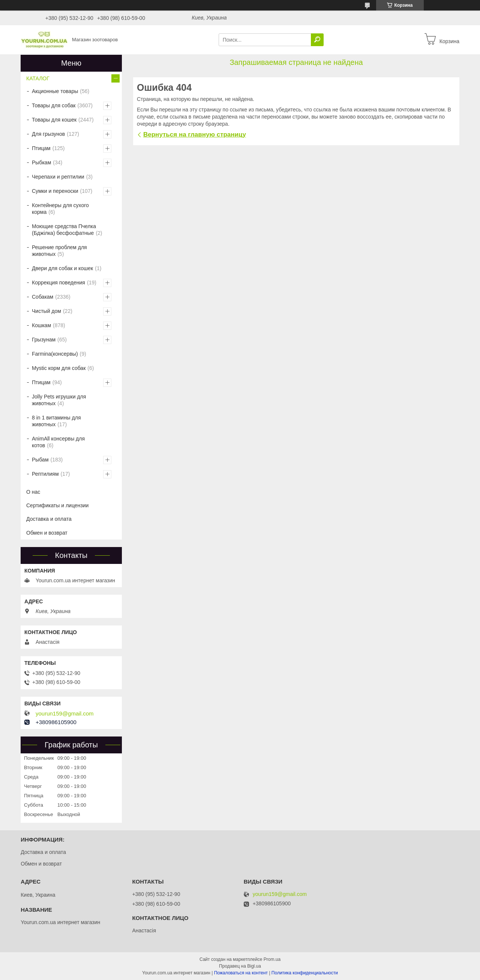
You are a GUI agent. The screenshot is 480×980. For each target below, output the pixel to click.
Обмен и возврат (47, 533)
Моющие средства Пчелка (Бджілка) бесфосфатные (64, 230)
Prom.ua (272, 959)
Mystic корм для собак (59, 368)
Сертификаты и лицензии (57, 505)
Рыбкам (41, 162)
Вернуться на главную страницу (195, 135)
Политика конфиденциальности (305, 973)
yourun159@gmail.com (64, 714)
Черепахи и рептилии (58, 177)
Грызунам (44, 340)
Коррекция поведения (58, 283)
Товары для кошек (54, 120)
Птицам (41, 148)
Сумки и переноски (55, 191)
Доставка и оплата (49, 519)
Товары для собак (54, 105)
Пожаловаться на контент (241, 973)
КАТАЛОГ (38, 78)
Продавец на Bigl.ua (240, 966)
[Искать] (317, 40)
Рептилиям (45, 474)
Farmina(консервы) (55, 354)
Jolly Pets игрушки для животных (59, 400)
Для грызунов (48, 134)
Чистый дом (46, 311)
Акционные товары (55, 91)
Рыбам (40, 460)
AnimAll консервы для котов (58, 442)
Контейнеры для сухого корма (60, 209)
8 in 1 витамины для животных (56, 421)
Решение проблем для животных (59, 251)
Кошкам (41, 325)
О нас (33, 492)
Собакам (43, 297)
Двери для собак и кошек (62, 268)
